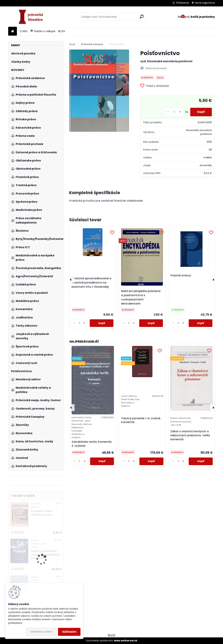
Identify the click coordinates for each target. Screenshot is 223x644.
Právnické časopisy (92, 44)
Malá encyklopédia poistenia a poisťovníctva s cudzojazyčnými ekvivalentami (141, 297)
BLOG (62, 31)
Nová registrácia (205, 3)
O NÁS (24, 31)
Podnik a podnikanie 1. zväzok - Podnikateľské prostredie (45, 555)
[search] (142, 17)
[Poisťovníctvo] (99, 91)
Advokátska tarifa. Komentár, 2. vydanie (92, 444)
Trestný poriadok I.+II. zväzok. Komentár (141, 420)
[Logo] (32, 17)
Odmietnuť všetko (41, 632)
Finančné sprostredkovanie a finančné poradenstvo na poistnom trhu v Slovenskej (91, 283)
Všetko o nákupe (43, 31)
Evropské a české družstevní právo (42, 513)
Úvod (72, 44)
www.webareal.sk (126, 641)
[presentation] (71, 280)
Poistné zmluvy (181, 275)
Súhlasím (69, 632)
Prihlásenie (183, 3)
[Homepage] (13, 31)
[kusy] (174, 112)
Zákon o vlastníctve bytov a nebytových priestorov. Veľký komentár (190, 435)
